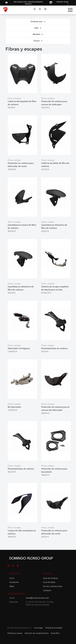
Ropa (12, 587)
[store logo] (6, 10)
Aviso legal (38, 628)
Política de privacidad (54, 628)
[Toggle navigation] (70, 10)
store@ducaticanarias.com (37, 598)
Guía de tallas (49, 582)
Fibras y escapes (14, 99)
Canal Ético (55, 633)
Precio (37, 41)
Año (37, 28)
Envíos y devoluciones (53, 587)
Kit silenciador (14, 407)
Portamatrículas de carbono (54, 349)
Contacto (47, 591)
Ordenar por (37, 22)
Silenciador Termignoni (19, 349)
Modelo (37, 35)
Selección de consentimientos (37, 633)
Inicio (12, 578)
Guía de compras (50, 578)
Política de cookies (15, 633)
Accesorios (14, 582)
